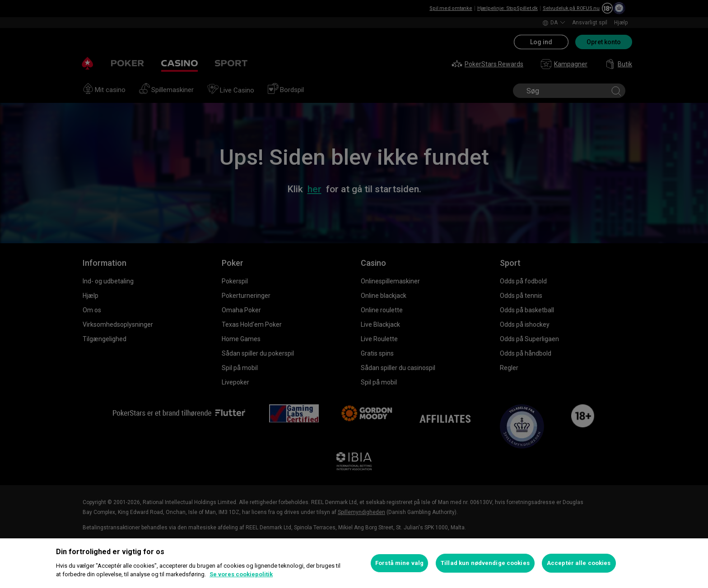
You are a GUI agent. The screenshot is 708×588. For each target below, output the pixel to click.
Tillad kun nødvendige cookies (485, 563)
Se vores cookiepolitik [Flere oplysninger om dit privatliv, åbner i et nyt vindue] (241, 574)
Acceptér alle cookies (579, 563)
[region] (354, 563)
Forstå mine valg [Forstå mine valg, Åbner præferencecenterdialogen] (399, 563)
